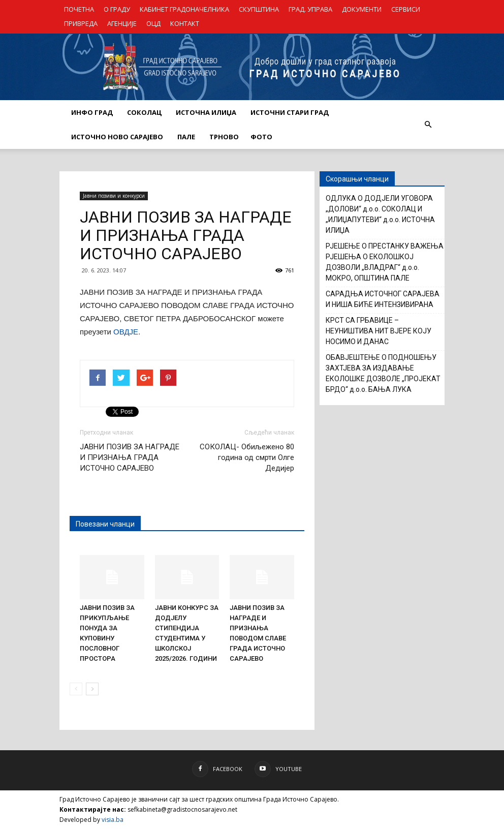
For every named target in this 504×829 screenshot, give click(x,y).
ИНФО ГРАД (92, 112)
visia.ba (113, 820)
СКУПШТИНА (259, 9)
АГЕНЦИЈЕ (122, 23)
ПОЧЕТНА (79, 9)
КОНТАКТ (185, 23)
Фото (261, 137)
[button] (428, 125)
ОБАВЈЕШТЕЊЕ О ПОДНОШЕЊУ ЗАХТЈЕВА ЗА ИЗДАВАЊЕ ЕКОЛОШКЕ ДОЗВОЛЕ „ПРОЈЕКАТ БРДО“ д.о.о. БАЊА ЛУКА (383, 373)
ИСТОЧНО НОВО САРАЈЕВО (117, 137)
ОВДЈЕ (126, 332)
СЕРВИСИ (406, 9)
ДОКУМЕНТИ (362, 9)
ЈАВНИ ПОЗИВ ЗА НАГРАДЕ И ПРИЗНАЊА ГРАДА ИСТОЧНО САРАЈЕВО (130, 457)
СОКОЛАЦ (144, 112)
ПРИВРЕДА (81, 23)
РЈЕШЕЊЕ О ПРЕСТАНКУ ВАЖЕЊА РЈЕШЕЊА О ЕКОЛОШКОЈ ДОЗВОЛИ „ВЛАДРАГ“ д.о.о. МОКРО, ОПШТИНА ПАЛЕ (385, 262)
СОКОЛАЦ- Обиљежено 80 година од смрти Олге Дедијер (247, 457)
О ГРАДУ (117, 9)
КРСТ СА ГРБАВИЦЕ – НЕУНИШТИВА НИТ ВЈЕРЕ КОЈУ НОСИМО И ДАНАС (379, 331)
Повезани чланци (105, 524)
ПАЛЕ (186, 137)
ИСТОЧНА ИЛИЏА (206, 112)
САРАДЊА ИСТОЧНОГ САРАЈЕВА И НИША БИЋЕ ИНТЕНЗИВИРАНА (383, 299)
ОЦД (153, 23)
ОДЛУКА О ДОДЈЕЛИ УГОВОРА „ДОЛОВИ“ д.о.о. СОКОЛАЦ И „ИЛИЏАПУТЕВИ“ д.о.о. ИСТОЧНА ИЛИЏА (380, 214)
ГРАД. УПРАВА (310, 9)
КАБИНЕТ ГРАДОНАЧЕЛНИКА (184, 9)
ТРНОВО (224, 137)
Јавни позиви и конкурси (114, 196)
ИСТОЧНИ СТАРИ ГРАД (290, 112)
